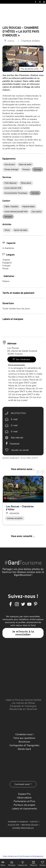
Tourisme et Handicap (18, 822)
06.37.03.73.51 (18, 413)
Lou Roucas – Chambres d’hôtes (20, 508)
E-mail (14, 419)
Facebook (15, 444)
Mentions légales (30, 825)
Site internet (17, 438)
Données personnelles (23, 828)
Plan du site (14, 825)
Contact (34, 822)
